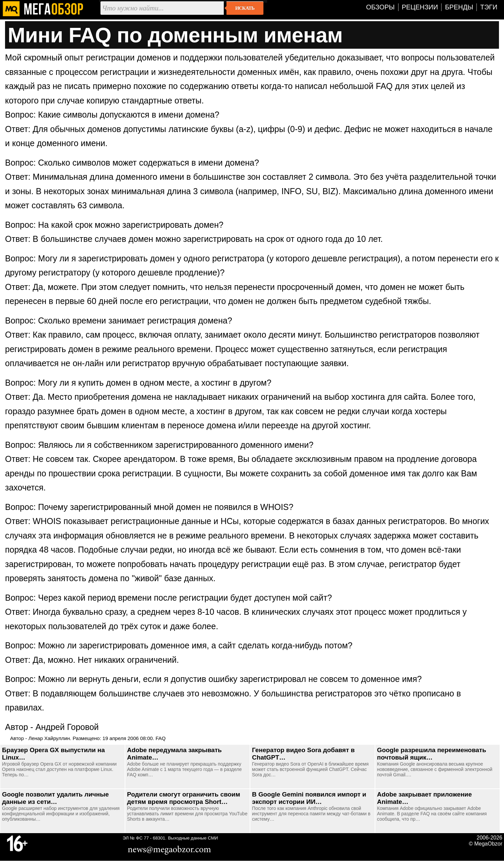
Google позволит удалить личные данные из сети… (55, 798)
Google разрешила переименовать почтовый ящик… (432, 754)
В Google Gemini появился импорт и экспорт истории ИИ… (309, 798)
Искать (245, 8)
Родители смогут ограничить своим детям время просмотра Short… (184, 798)
